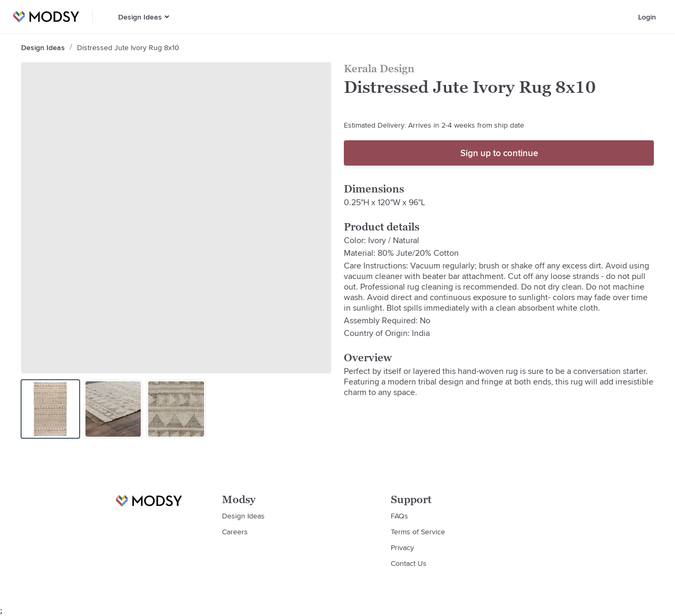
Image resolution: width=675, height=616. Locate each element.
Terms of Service (418, 532)
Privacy (402, 547)
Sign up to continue (499, 153)
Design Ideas (140, 17)
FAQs (399, 516)
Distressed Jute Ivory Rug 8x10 (128, 47)
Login (647, 17)
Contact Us (409, 563)
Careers (235, 532)
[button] (167, 17)
